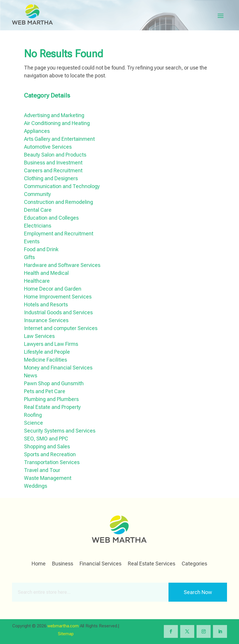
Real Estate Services (152, 564)
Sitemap (66, 634)
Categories (194, 564)
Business (63, 564)
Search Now (198, 592)
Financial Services (100, 564)
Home (39, 564)
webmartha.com (63, 626)
